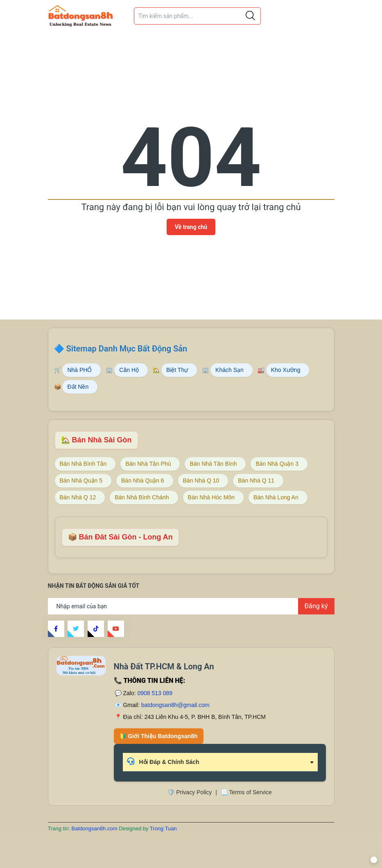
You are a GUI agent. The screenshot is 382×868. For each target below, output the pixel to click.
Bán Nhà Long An (276, 497)
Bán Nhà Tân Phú (148, 464)
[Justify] (250, 16)
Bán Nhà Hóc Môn (211, 497)
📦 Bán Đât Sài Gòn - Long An (120, 537)
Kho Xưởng (286, 370)
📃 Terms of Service (246, 792)
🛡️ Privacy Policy (190, 792)
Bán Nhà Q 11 (256, 480)
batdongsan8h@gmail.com (175, 705)
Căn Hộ (129, 370)
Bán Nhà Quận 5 (81, 480)
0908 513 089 (155, 693)
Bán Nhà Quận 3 (277, 464)
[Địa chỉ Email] (191, 606)
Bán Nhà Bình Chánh (142, 497)
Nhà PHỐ (79, 370)
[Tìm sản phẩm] (197, 16)
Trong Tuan (163, 828)
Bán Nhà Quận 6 (143, 480)
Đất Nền (78, 387)
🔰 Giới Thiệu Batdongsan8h (159, 736)
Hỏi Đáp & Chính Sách (163, 761)
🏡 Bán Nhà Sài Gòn (96, 440)
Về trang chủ (191, 227)
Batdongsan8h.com (95, 828)
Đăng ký (316, 606)
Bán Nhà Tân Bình (213, 464)
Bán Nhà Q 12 (78, 497)
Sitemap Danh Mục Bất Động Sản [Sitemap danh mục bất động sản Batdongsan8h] (127, 349)
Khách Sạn (229, 370)
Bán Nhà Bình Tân (83, 464)
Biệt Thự (177, 370)
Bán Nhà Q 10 (201, 480)
